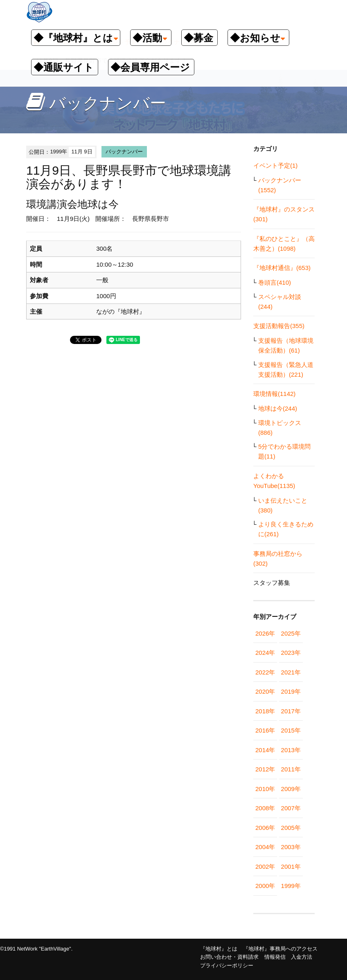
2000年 (265, 886)
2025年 (291, 633)
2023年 (291, 653)
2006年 (265, 828)
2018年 (265, 711)
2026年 (265, 633)
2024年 (265, 653)
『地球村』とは (219, 949)
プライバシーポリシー (227, 965)
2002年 (265, 866)
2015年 (291, 730)
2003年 (291, 847)
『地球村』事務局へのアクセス (280, 949)
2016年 (265, 730)
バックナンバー (124, 152)
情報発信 (275, 957)
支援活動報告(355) (279, 326)
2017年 (291, 711)
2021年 (291, 672)
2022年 (265, 672)
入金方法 (302, 957)
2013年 (291, 750)
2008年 (265, 808)
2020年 (265, 691)
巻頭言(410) (275, 282)
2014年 (265, 750)
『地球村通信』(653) (282, 268)
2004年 (265, 847)
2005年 (291, 828)
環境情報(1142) (274, 394)
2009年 (291, 789)
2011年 (291, 769)
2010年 (265, 789)
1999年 (291, 886)
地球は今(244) (278, 408)
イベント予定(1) (275, 165)
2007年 (291, 808)
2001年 (291, 866)
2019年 (291, 691)
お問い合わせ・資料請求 (229, 957)
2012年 (265, 769)
